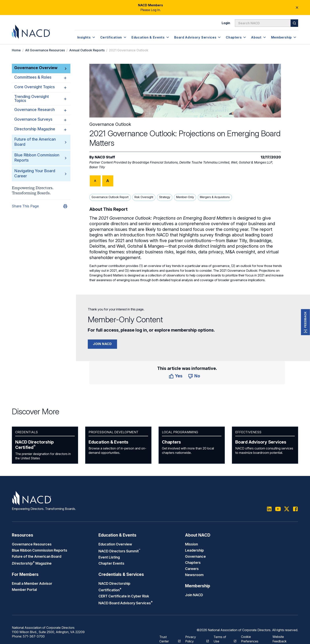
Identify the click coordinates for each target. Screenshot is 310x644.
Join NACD (102, 344)
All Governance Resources (45, 50)
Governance (195, 556)
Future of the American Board (37, 556)
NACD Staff (105, 157)
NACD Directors (120, 551)
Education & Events (108, 442)
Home (16, 50)
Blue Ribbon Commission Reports (40, 550)
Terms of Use (223, 637)
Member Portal (24, 589)
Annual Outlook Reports (87, 50)
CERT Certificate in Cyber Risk (124, 595)
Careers (192, 568)
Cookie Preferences (250, 637)
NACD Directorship (34, 445)
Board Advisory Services (261, 442)
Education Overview (115, 544)
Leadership (194, 550)
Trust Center (168, 637)
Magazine (32, 563)
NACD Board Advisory (126, 602)
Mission (191, 544)
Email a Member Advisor (32, 583)
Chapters (171, 442)
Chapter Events (111, 563)
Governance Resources (32, 544)
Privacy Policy (195, 637)
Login (226, 23)
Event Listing (109, 557)
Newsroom (194, 574)
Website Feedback (280, 637)
